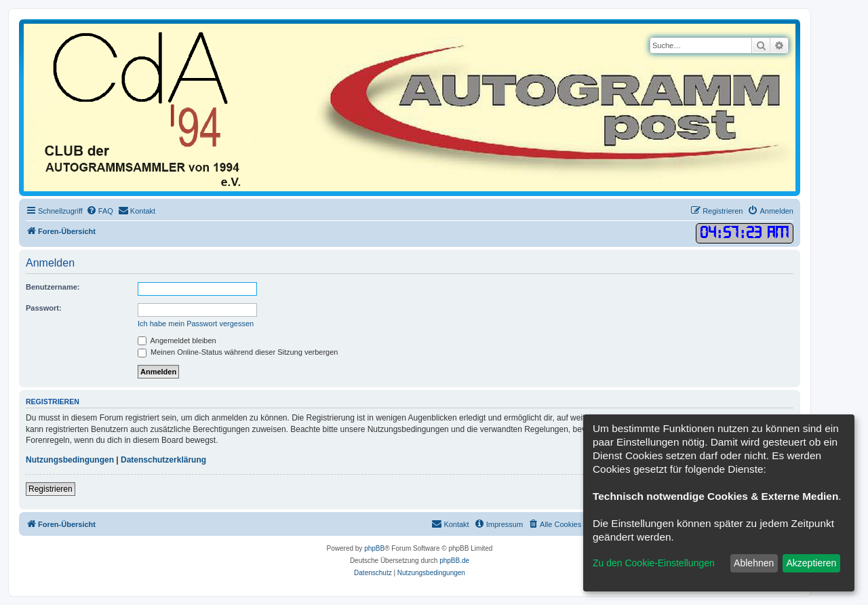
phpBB (374, 548)
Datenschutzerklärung (163, 460)
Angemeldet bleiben (177, 340)
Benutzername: (53, 287)
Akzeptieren (811, 563)
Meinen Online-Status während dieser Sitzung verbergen (238, 352)
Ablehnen (754, 563)
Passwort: (44, 308)
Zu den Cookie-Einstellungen (654, 563)
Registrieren (51, 489)
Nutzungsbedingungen (70, 460)
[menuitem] (100, 211)
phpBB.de (454, 561)
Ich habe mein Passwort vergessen (196, 324)
